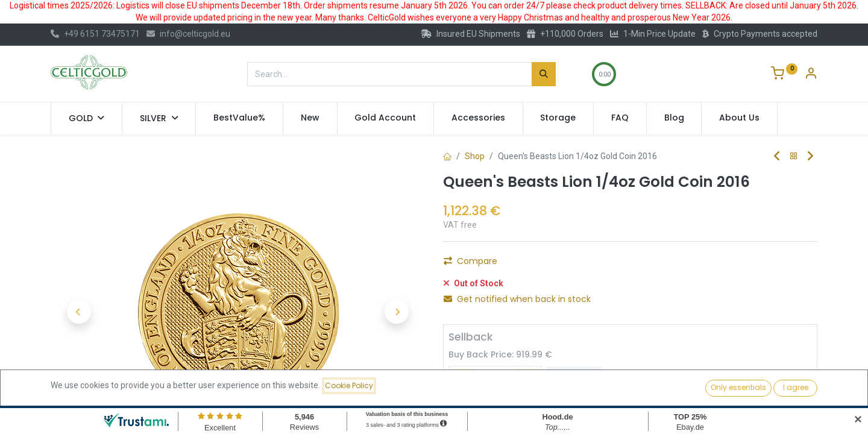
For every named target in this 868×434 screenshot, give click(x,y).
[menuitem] (239, 118)
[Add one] (523, 265)
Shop (475, 156)
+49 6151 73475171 (95, 34)
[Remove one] (458, 265)
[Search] (544, 74)
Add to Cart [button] (591, 265)
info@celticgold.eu (188, 34)
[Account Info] (811, 75)
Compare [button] (470, 292)
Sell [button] (574, 373)
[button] (79, 312)
